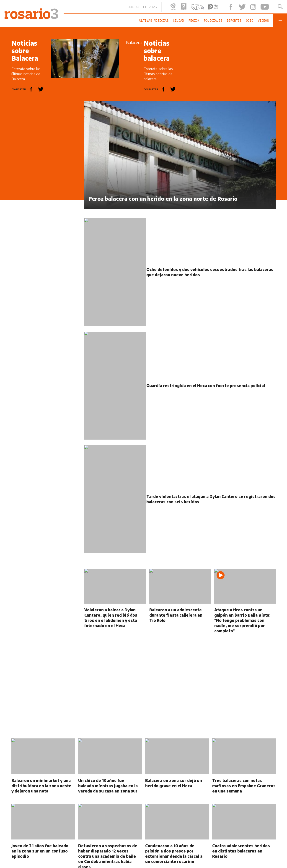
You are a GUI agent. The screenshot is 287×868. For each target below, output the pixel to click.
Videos (263, 21)
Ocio (250, 21)
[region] (46, 169)
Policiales (213, 21)
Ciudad (178, 21)
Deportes (234, 21)
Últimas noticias (154, 21)
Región (194, 21)
